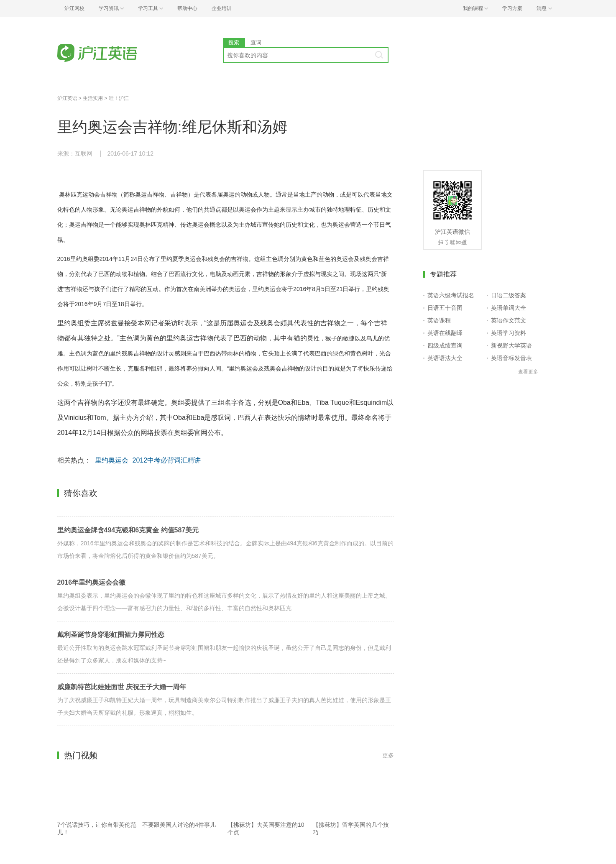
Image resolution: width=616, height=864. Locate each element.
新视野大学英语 (511, 345)
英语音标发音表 (511, 358)
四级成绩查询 (445, 345)
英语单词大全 (509, 308)
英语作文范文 (509, 320)
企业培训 (222, 8)
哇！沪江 (119, 98)
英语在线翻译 (445, 333)
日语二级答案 (509, 295)
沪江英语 (67, 98)
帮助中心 (187, 8)
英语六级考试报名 (451, 295)
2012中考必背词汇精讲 (167, 460)
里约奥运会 (112, 460)
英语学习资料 (509, 333)
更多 (388, 755)
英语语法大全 (445, 358)
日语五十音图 (445, 308)
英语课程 (439, 320)
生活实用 (93, 98)
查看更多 (528, 372)
